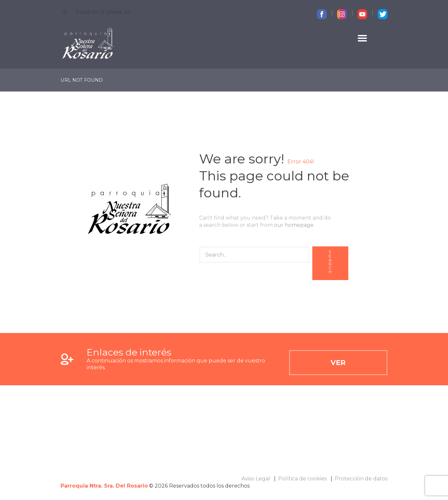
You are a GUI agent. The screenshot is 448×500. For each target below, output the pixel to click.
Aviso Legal (256, 479)
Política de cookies (302, 479)
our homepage (294, 225)
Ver (338, 362)
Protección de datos (361, 479)
